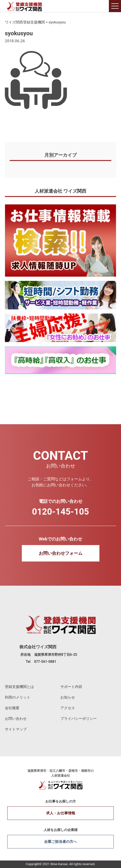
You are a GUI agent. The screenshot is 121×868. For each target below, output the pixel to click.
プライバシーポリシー (79, 719)
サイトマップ (16, 729)
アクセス (68, 708)
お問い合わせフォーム (61, 553)
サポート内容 (71, 687)
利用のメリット (18, 697)
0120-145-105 (60, 512)
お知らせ (68, 697)
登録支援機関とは (19, 687)
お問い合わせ (16, 719)
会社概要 (12, 708)
